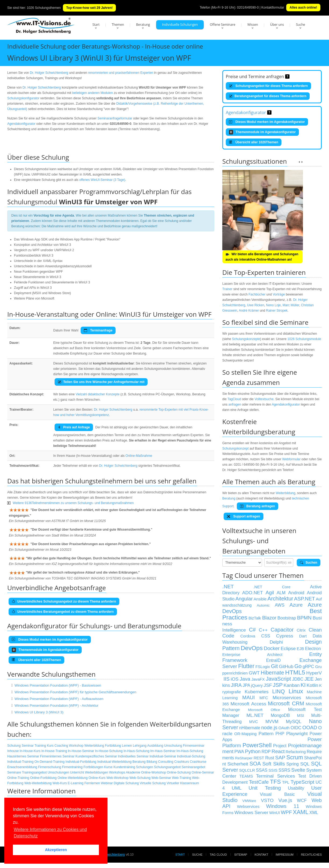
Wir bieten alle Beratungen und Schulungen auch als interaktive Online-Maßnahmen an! (262, 257)
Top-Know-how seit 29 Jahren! (89, 8)
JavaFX (258, 679)
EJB (300, 649)
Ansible (260, 599)
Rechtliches (311, 855)
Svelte (298, 770)
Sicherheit (238, 764)
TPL (286, 782)
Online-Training (18, 778)
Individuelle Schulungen (180, 25)
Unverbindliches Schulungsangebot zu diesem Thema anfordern (64, 601)
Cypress (285, 636)
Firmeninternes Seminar (57, 756)
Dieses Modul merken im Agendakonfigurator (267, 122)
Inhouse (13, 751)
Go (298, 666)
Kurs (50, 746)
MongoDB (280, 715)
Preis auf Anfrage (74, 427)
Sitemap (241, 855)
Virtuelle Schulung (153, 783)
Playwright (297, 734)
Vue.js (285, 800)
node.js (269, 727)
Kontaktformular (273, 8)
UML (237, 788)
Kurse (108, 767)
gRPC (308, 667)
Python (253, 751)
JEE (309, 679)
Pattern (266, 734)
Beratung (143, 25)
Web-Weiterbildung (38, 783)
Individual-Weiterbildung (115, 762)
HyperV (314, 673)
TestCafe (259, 782)
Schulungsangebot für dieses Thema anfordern (268, 86)
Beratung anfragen (258, 506)
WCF (302, 800)
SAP (280, 758)
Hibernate (272, 673)
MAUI (248, 697)
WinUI (274, 813)
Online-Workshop (153, 772)
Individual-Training (20, 762)
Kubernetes (257, 692)
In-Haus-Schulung (137, 751)
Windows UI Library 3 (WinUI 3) (39, 712)
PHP (280, 734)
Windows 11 (283, 806)
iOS (235, 679)
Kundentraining (124, 767)
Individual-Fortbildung (81, 762)
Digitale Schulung (126, 783)
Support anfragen (244, 516)
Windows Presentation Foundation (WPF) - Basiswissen (58, 685)
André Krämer (249, 311)
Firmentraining (72, 767)
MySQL (294, 721)
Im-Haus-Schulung (190, 751)
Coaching (61, 746)
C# (252, 630)
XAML (301, 812)
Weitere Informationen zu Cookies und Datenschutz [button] (50, 833)
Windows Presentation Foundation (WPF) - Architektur (56, 705)
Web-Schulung (140, 778)
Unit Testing (265, 788)
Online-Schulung (179, 772)
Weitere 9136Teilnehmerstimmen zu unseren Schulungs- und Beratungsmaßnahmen (70, 503)
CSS (266, 636)
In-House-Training (54, 751)
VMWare (249, 801)
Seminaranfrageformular (115, 118)
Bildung (152, 762)
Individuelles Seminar (133, 756)
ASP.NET (304, 599)
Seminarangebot (194, 767)
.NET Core (272, 587)
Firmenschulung (50, 767)
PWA (239, 752)
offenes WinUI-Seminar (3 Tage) (102, 180)
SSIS (273, 770)
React (278, 751)
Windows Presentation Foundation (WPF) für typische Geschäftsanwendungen (75, 692)
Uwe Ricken (256, 305)
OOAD (310, 727)
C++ (263, 630)
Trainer (227, 289)
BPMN (304, 618)
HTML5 (295, 672)
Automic (263, 605)
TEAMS (246, 776)
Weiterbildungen (97, 772)
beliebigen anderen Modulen (92, 93)
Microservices (287, 698)
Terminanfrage (98, 330)
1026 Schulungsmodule (304, 339)
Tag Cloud (218, 855)
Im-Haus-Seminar (163, 751)
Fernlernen (92, 783)
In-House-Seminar (81, 751)
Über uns (277, 25)
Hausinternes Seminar (23, 756)
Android (296, 593)
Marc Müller (291, 305)
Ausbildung (155, 746)
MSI (301, 716)
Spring (292, 764)
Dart (303, 636)
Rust (270, 758)
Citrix (301, 630)
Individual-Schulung (191, 756)
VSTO (267, 800)
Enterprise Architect (252, 655)
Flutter (246, 666)
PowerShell (257, 745)
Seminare (14, 772)
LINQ (279, 691)
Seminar (28, 746)
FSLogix (263, 667)
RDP (266, 752)
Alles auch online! (303, 8)
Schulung (14, 746)
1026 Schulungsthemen (44, 8)
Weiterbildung (94, 746)
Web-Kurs (60, 783)
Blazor (269, 618)
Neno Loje (273, 305)
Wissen (253, 25)
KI (303, 685)
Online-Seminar (203, 772)
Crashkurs (182, 762)
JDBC (298, 679)
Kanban (292, 685)
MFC (264, 698)
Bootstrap (287, 618)
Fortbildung (113, 746)
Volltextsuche (264, 399)
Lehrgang (140, 746)
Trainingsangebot (34, 772)
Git (274, 666)
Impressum (285, 855)
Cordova (248, 636)
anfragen (235, 404)
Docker (272, 648)
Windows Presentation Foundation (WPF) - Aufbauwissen (59, 699)
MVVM (272, 722)
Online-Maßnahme (139, 456)
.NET (228, 587)
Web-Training (182, 778)
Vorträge (279, 294)
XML (314, 813)
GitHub (286, 666)
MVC (254, 722)
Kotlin (312, 685)
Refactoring (296, 752)
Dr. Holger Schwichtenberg (49, 73)
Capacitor (282, 630)
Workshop (76, 746)
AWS (280, 605)
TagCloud (234, 399)
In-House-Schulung (109, 751)
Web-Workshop (117, 778)
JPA (246, 685)
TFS (275, 782)
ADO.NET (253, 593)
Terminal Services (275, 776)
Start (96, 25)
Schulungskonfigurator (23, 98)
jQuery (257, 685)
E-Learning (76, 783)
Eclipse (288, 648)
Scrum (295, 757)
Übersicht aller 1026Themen (254, 142)
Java (245, 679)
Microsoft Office (264, 710)
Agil (270, 592)
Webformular (291, 459)
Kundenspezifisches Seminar (96, 756)
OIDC (296, 728)
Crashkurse (198, 762)
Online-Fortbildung (43, 778)
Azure (296, 605)
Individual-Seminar (163, 756)
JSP (278, 685)
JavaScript (278, 679)
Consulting (166, 762)
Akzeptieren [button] (56, 850)
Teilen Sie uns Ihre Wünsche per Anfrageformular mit (101, 382)
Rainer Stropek (277, 311)
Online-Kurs (97, 778)
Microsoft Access (248, 704)
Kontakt (261, 855)
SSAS (262, 770)
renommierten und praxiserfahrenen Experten (121, 73)
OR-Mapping (246, 734)
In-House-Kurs (30, 751)
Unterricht (77, 772)
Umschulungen (58, 772)
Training (40, 746)
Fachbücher (257, 294)
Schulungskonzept (235, 448)
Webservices (248, 807)
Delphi (276, 642)
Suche (301, 25)
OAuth (284, 728)
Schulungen (144, 767)
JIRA (236, 685)
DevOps (252, 648)
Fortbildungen (93, 767)
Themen (118, 25)
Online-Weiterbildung (73, 778)
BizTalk (255, 618)
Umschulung (173, 746)
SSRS (284, 770)
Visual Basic (277, 794)
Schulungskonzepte (246, 339)
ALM (281, 593)
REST (259, 758)
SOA (255, 764)
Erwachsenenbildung (22, 767)
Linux (296, 691)
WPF (286, 812)
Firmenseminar (194, 746)
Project (280, 746)
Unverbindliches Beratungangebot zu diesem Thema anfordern (63, 612)
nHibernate (250, 728)
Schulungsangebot (167, 767)
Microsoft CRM (286, 703)
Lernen (127, 746)
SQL (305, 764)
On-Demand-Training (49, 762)
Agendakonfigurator (21, 124)
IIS (226, 679)
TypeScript (302, 782)
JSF (268, 685)
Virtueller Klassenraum (183, 783)
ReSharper (244, 758)
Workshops (117, 772)
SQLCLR (247, 770)
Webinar (107, 783)
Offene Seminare (223, 25)
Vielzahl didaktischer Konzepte (97, 394)
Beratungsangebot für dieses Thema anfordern (268, 96)
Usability (296, 788)
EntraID (273, 660)
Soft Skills (274, 764)
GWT (254, 673)
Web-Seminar (161, 778)
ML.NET (255, 715)
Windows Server (251, 812)
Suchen (309, 563)
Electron (313, 649)
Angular (244, 599)
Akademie (133, 772)
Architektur (280, 599)
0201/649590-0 (248, 8)
